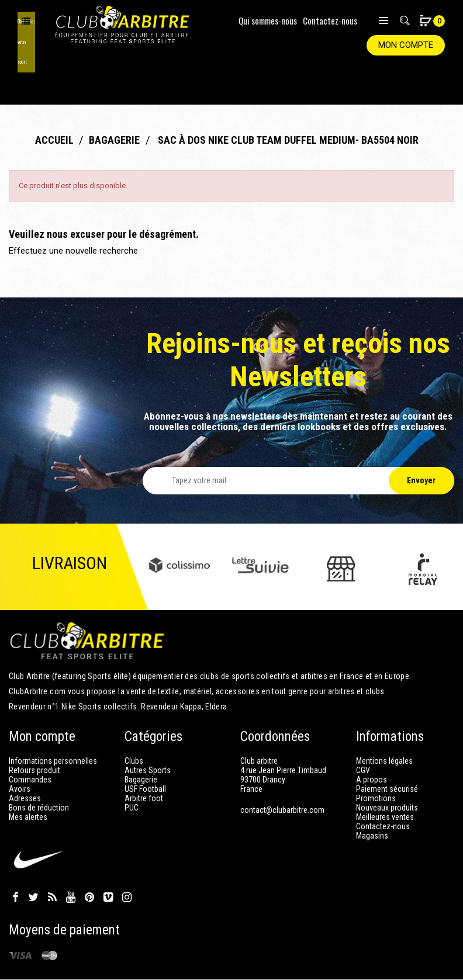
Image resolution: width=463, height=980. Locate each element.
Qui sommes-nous (268, 20)
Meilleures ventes (385, 780)
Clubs (134, 723)
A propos (372, 742)
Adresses (25, 761)
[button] (426, 22)
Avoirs (20, 752)
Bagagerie (141, 742)
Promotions (376, 761)
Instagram (127, 860)
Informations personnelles (53, 723)
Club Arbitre (433, 962)
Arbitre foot (144, 761)
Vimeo (108, 860)
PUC (132, 770)
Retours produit (34, 733)
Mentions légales (384, 723)
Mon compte (406, 45)
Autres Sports (148, 733)
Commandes (30, 742)
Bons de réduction (39, 770)
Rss (52, 860)
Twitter (33, 860)
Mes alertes (28, 780)
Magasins (372, 798)
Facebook (15, 860)
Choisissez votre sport (26, 20)
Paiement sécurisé (387, 752)
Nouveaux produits (387, 770)
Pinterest (89, 860)
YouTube (71, 860)
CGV (363, 733)
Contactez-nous (330, 20)
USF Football (145, 752)
